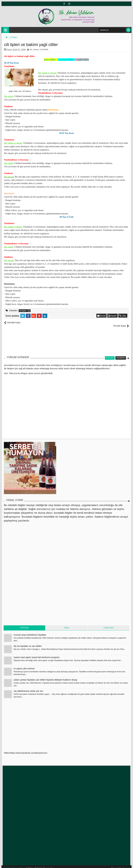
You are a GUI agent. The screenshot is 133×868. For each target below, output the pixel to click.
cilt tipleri (23, 311)
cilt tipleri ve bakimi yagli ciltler (19, 56)
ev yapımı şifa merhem (24, 665)
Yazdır (113, 316)
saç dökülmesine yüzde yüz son (28, 688)
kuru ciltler (50, 60)
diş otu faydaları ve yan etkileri (28, 643)
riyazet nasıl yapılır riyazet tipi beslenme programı (37, 654)
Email (102, 316)
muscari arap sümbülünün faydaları (30, 632)
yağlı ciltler (83, 60)
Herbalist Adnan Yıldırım (14, 865)
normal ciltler (66, 60)
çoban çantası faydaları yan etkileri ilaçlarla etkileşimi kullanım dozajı (45, 676)
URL (123, 316)
